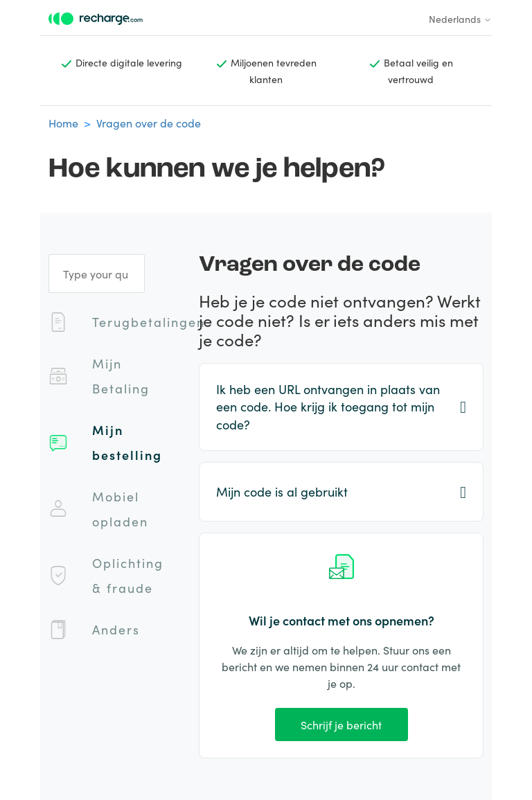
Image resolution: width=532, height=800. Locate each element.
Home (63, 123)
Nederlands (460, 19)
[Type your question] (97, 274)
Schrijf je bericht (341, 725)
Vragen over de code (149, 123)
